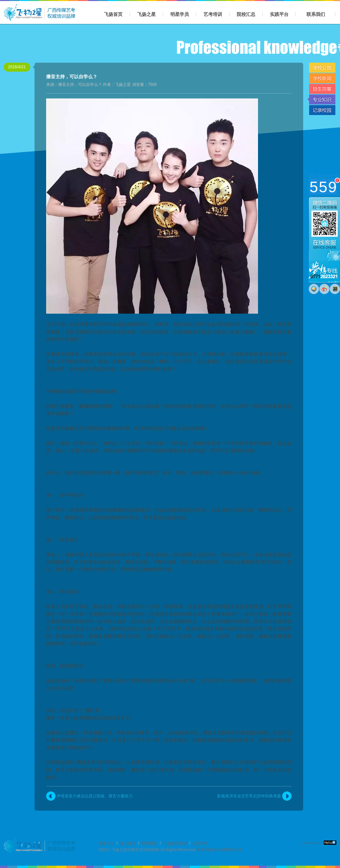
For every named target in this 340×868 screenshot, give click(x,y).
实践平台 (279, 14)
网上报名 (128, 843)
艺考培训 (213, 14)
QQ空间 (200, 843)
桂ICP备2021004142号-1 (219, 850)
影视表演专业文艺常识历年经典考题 (249, 796)
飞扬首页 (113, 14)
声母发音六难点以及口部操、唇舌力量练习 (95, 796)
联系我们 (316, 14)
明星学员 (180, 14)
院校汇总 (246, 14)
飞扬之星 (146, 14)
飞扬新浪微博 (175, 843)
